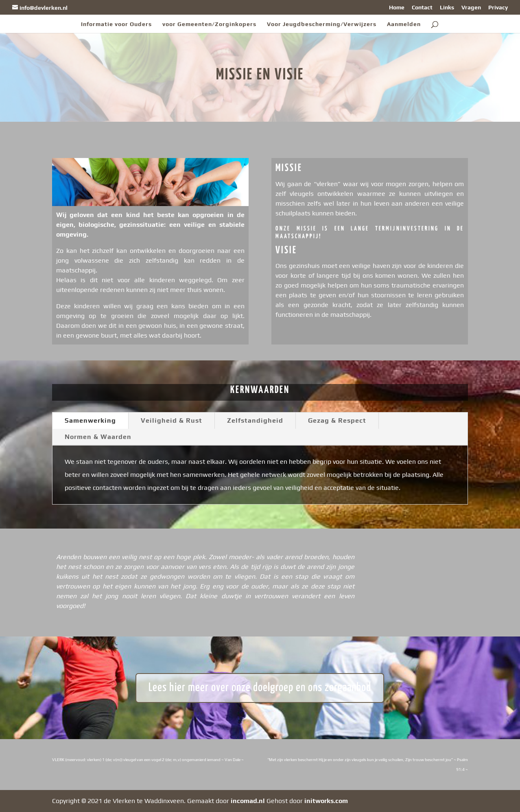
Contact (422, 8)
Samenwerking (90, 420)
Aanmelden (404, 24)
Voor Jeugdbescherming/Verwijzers (322, 24)
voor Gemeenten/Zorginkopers (209, 24)
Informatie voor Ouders (116, 24)
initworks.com (326, 801)
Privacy (498, 8)
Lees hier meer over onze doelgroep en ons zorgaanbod (260, 688)
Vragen (471, 8)
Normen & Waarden (98, 437)
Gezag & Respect (337, 420)
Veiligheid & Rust (172, 420)
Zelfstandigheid (255, 420)
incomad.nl (248, 801)
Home (397, 8)
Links (447, 8)
